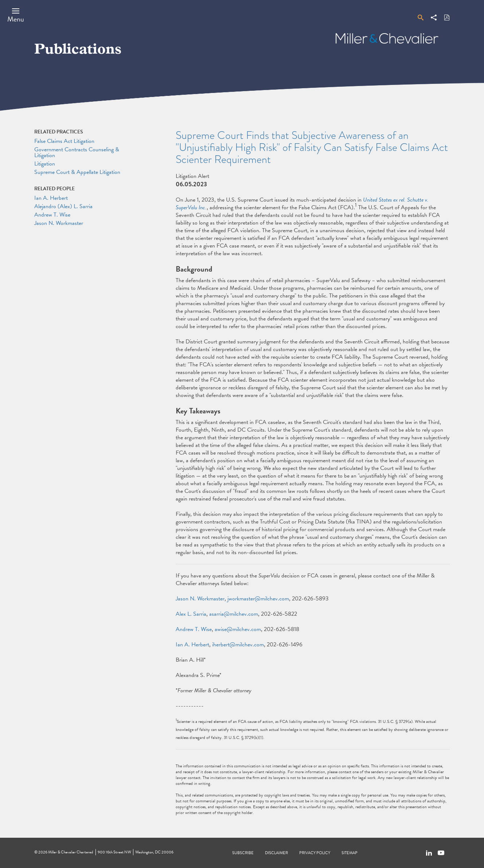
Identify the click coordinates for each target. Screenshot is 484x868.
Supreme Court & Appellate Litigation (77, 172)
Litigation (45, 164)
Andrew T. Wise (194, 629)
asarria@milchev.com (234, 614)
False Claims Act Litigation (64, 141)
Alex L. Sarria (191, 614)
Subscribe (243, 853)
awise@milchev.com (238, 629)
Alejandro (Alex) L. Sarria (63, 206)
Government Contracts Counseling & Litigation (77, 152)
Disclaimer (276, 853)
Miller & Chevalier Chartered (71, 852)
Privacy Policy (315, 853)
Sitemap (350, 853)
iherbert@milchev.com (238, 645)
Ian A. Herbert (192, 645)
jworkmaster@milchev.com (258, 599)
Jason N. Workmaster (200, 599)
